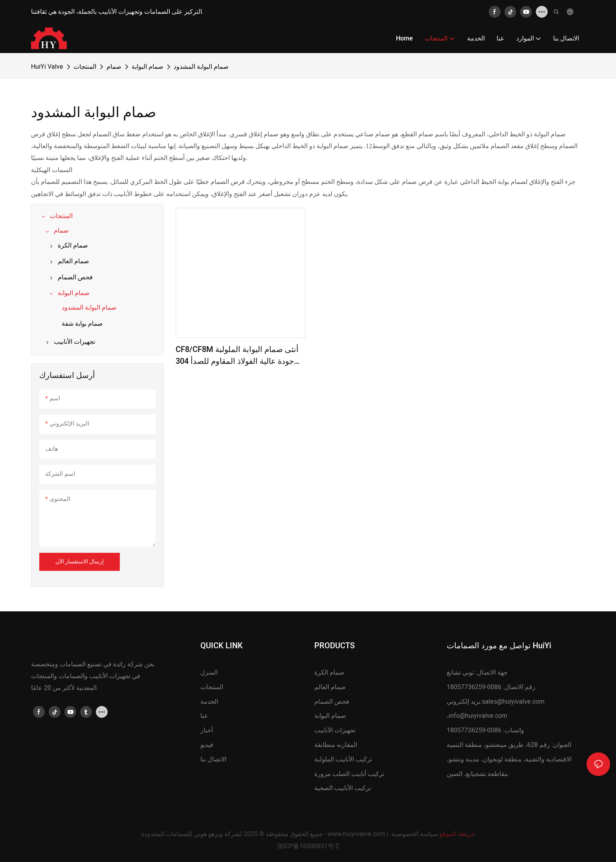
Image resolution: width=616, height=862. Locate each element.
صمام (114, 67)
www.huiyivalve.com (356, 834)
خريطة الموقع (457, 834)
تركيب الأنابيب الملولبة (343, 759)
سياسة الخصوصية (414, 834)
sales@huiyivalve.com (513, 702)
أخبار (207, 730)
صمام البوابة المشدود (201, 67)
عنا (204, 716)
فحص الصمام (332, 702)
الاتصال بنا (213, 759)
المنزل (209, 673)
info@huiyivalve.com (478, 716)
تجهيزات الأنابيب (335, 730)
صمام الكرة (329, 673)
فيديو (207, 745)
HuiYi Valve (47, 67)
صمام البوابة (148, 67)
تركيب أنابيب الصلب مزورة (349, 774)
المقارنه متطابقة (336, 745)
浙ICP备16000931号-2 (308, 846)
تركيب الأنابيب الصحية (343, 788)
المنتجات (85, 67)
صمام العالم (330, 687)
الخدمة (209, 702)
